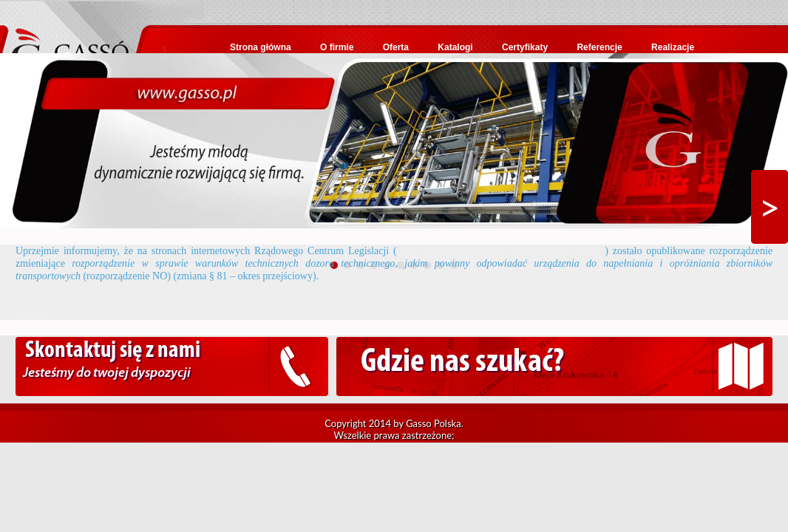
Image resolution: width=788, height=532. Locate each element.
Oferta (396, 47)
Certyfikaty (525, 47)
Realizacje (673, 47)
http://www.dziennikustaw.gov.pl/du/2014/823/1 (501, 251)
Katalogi (455, 47)
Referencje (599, 47)
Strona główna (261, 47)
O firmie (337, 47)
